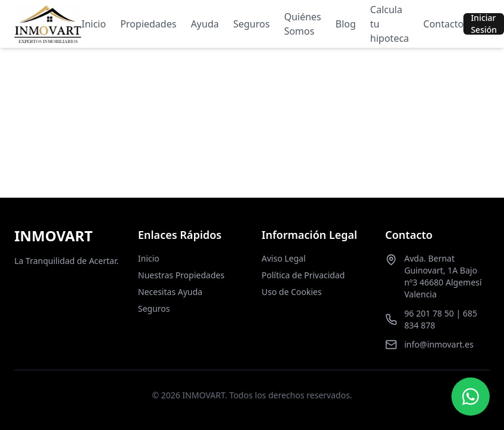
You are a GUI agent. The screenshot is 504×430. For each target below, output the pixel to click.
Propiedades (148, 24)
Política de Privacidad (303, 275)
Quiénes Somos (303, 24)
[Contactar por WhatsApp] (471, 397)
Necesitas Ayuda (170, 292)
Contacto (444, 24)
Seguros (251, 24)
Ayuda (205, 24)
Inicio (93, 24)
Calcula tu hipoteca (390, 24)
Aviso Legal (284, 258)
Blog (346, 24)
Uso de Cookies (292, 292)
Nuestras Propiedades (181, 275)
